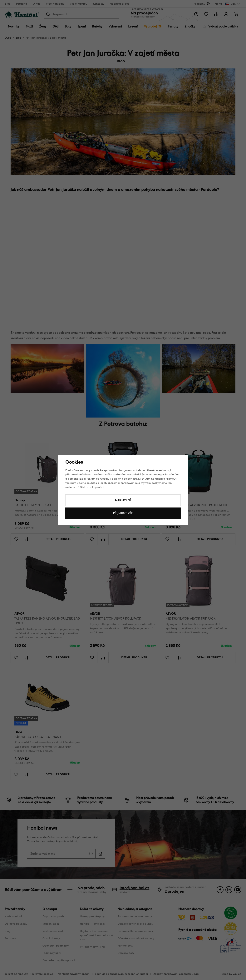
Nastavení (123, 500)
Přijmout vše (123, 513)
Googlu (105, 479)
